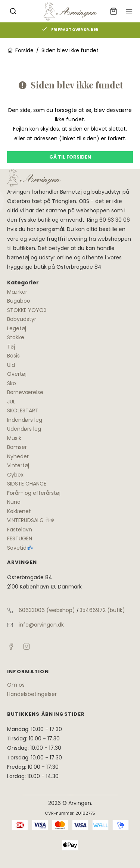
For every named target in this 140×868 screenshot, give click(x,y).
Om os (16, 685)
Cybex (15, 475)
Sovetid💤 (20, 548)
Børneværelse (25, 392)
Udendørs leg (24, 429)
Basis (13, 356)
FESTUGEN (20, 538)
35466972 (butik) (102, 610)
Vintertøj (18, 465)
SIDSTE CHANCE (27, 484)
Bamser (17, 447)
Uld (11, 365)
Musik (14, 438)
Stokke (16, 337)
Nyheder (18, 456)
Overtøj (17, 374)
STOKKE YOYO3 (27, 310)
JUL (11, 402)
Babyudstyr (22, 319)
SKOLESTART (23, 410)
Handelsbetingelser (32, 694)
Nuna (14, 502)
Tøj (11, 347)
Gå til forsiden (70, 157)
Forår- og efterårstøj (34, 493)
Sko (12, 383)
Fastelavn (20, 530)
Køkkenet (19, 511)
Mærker (17, 292)
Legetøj (17, 328)
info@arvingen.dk (41, 625)
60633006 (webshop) (47, 610)
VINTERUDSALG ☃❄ (31, 520)
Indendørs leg (25, 420)
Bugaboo (19, 301)
